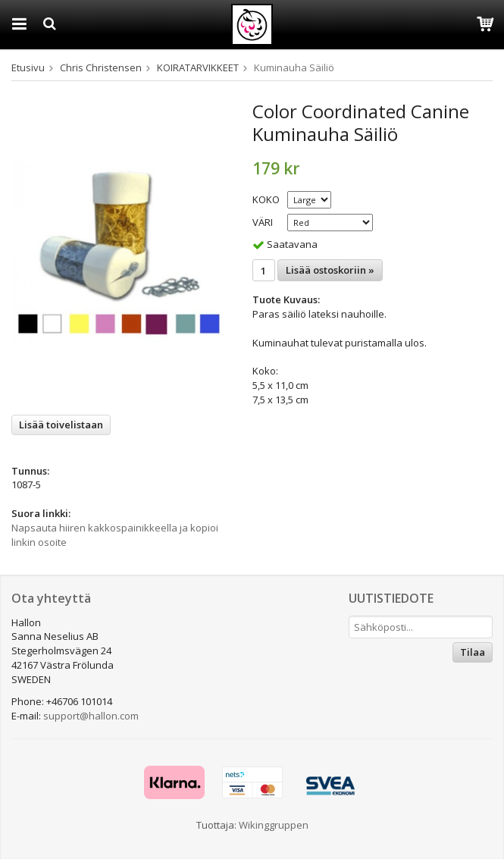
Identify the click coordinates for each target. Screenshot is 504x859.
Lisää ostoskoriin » (330, 270)
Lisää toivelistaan (61, 425)
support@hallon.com (91, 716)
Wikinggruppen (274, 825)
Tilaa (473, 652)
